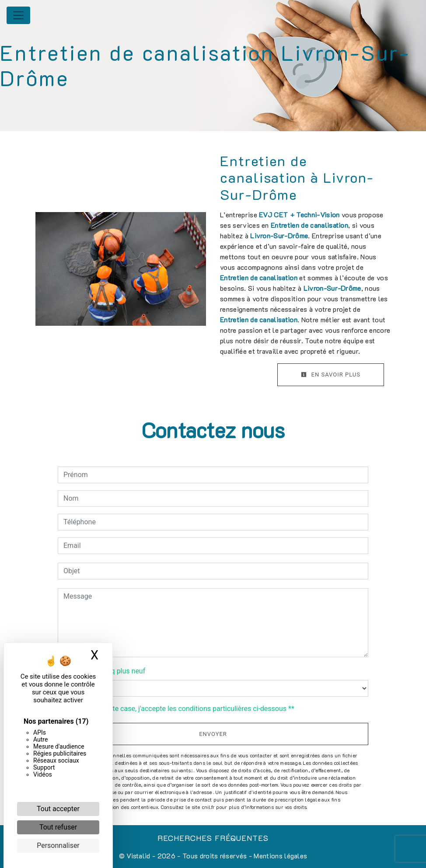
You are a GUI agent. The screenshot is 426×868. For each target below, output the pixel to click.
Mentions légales (279, 856)
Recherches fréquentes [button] (213, 838)
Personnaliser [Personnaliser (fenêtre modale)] (58, 845)
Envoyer (213, 734)
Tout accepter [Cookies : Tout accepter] (58, 809)
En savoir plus (331, 375)
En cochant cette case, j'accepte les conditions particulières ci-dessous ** (180, 709)
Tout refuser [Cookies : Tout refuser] (58, 827)
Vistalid (138, 856)
